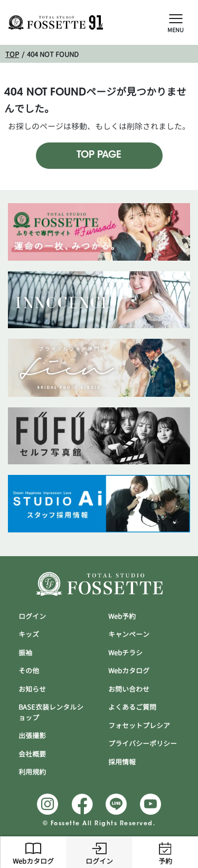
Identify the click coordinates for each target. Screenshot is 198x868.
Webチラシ (125, 653)
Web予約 (122, 616)
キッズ (29, 634)
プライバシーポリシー (143, 743)
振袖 (25, 653)
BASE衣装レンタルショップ (51, 712)
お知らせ (32, 689)
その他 (29, 671)
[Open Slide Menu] (176, 18)
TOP (12, 54)
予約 (165, 852)
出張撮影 (32, 736)
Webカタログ (33, 852)
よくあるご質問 (132, 707)
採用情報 (122, 762)
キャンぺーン (129, 634)
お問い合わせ (129, 689)
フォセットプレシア (139, 726)
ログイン (99, 852)
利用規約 (32, 772)
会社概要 (32, 754)
